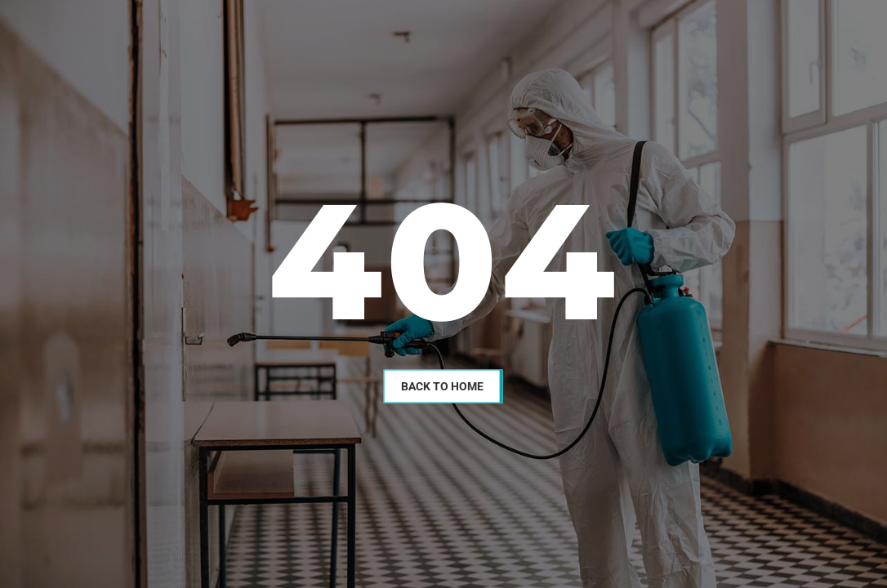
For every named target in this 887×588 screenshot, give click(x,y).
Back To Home (442, 385)
